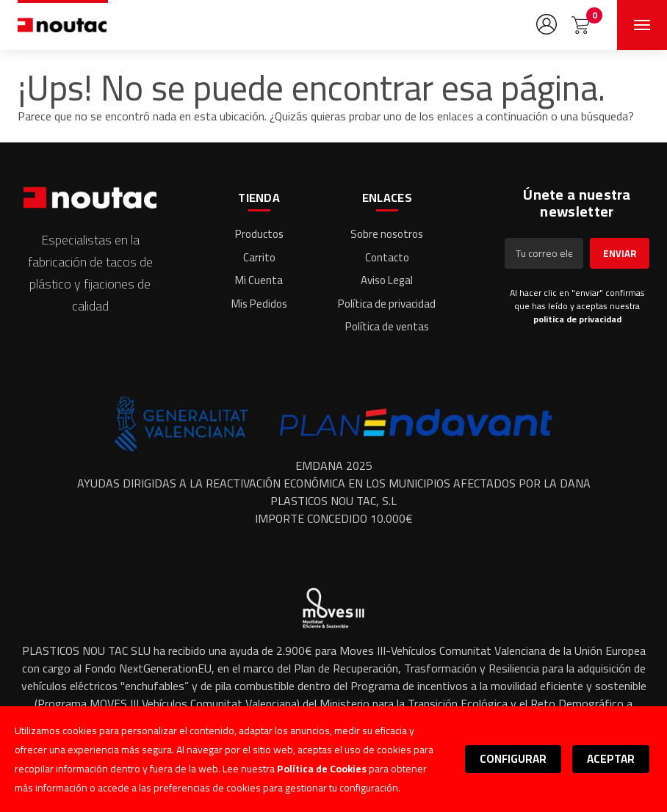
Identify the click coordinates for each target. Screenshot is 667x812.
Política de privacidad (387, 304)
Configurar (513, 759)
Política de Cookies (322, 769)
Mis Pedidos (259, 304)
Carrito (259, 257)
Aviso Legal (387, 280)
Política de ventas (387, 326)
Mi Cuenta (259, 280)
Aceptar (611, 759)
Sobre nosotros (387, 234)
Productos (259, 234)
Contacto (387, 257)
